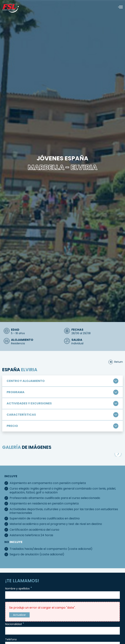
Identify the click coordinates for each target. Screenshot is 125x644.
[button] (118, 454)
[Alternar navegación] (119, 7)
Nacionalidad (15, 624)
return (119, 362)
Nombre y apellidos (19, 588)
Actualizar (19, 615)
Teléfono (11, 640)
